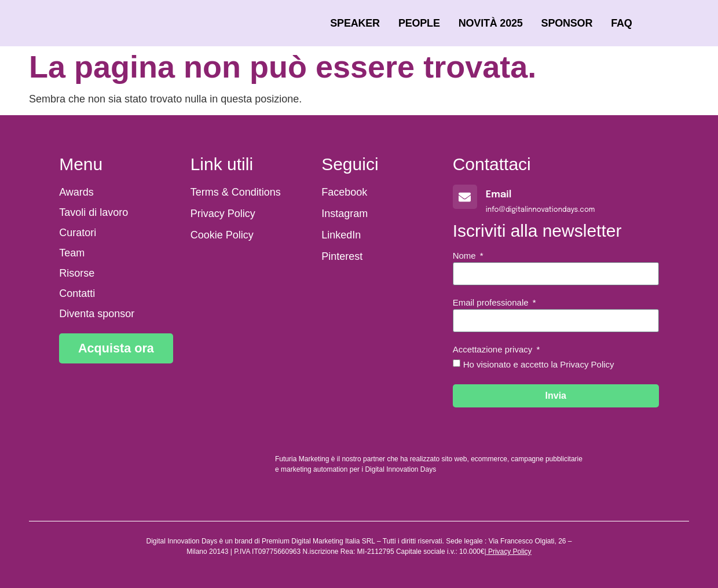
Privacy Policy (510, 552)
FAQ (621, 23)
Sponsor (567, 23)
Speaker (355, 23)
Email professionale (492, 303)
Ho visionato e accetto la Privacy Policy (539, 364)
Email (499, 195)
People (419, 23)
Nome (466, 256)
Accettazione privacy (494, 350)
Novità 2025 (491, 23)
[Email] (465, 197)
